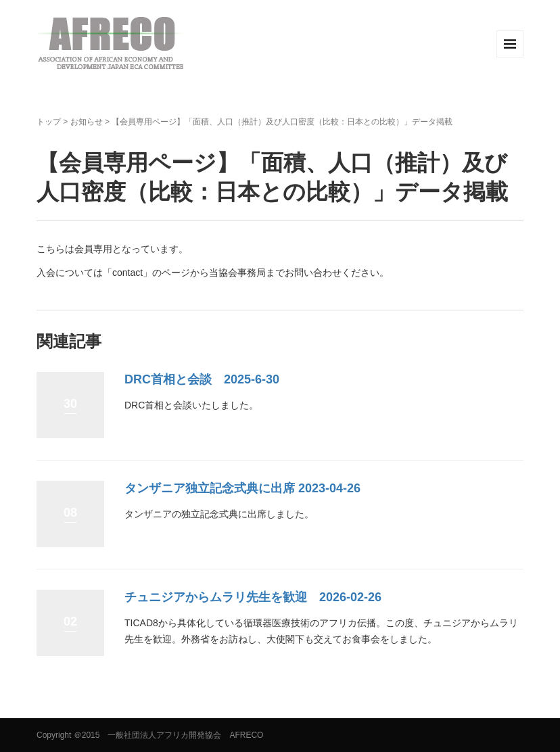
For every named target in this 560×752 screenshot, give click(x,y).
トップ (49, 122)
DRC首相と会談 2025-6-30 (202, 379)
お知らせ (87, 122)
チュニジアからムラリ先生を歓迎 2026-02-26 (253, 597)
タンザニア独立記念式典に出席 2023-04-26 (242, 488)
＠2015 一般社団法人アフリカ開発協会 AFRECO (169, 735)
